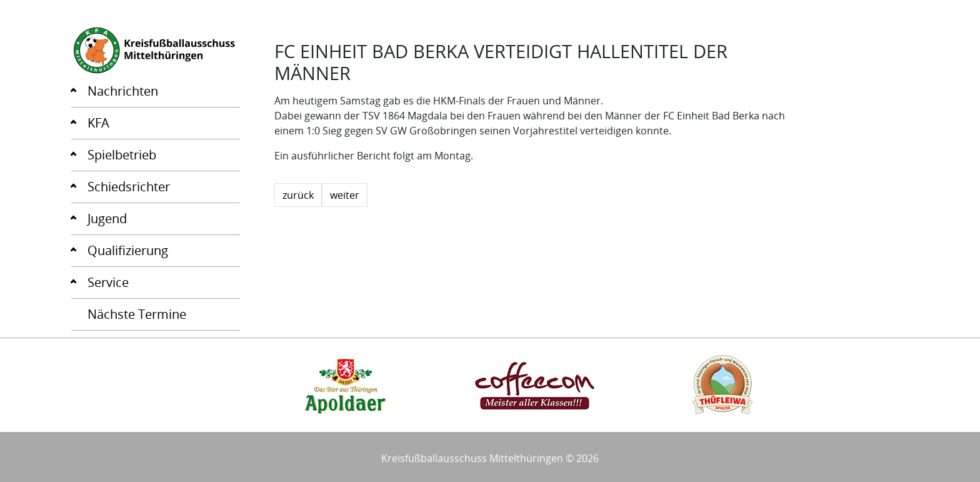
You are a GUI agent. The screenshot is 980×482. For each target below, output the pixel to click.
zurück (298, 195)
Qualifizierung (128, 250)
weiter (345, 195)
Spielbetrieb (122, 155)
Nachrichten (123, 91)
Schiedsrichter (129, 187)
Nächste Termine (137, 314)
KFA (98, 123)
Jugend (107, 218)
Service (108, 282)
